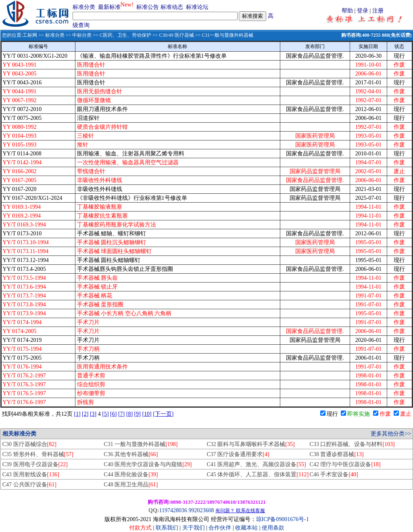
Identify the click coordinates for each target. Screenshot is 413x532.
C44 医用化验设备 (131, 474)
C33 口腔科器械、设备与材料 (352, 444)
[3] (93, 414)
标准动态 (172, 7)
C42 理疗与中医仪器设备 (345, 464)
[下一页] (163, 414)
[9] (138, 414)
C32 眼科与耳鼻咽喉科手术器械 (250, 444)
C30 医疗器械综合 (29, 444)
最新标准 (109, 7)
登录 (363, 11)
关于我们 (194, 528)
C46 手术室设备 (334, 474)
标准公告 (148, 7)
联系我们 (167, 528)
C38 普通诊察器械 (337, 454)
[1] (77, 414)
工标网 (30, 35)
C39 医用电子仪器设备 (35, 464)
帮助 (347, 11)
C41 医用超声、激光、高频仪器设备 (256, 464)
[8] (129, 414)
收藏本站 (246, 528)
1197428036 (173, 510)
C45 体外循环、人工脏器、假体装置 (258, 474)
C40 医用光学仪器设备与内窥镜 (148, 464)
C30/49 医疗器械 (176, 35)
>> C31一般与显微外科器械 (224, 35)
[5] (105, 414)
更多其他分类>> (391, 434)
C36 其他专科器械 (131, 454)
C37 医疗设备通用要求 (238, 454)
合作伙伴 (220, 528)
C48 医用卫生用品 (131, 485)
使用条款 (273, 528)
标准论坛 (197, 7)
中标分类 (82, 35)
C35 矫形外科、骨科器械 (38, 454)
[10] (147, 414)
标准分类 (84, 7)
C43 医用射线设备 (31, 474)
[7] (121, 414)
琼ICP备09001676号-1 (283, 519)
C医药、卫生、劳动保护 (125, 35)
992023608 (201, 510)
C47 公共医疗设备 (29, 485)
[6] (113, 414)
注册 (378, 11)
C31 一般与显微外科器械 (141, 444)
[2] (85, 414)
